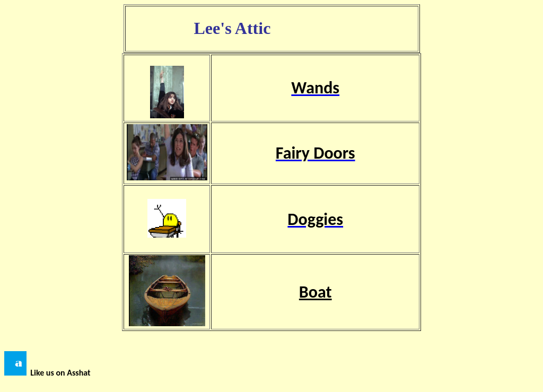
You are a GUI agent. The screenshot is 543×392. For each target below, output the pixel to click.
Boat (316, 292)
